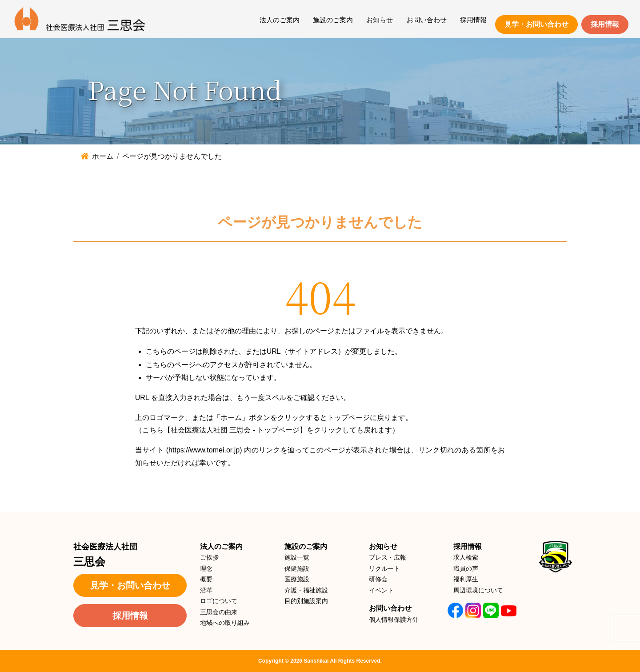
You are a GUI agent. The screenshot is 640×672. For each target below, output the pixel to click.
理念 (206, 568)
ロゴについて (219, 601)
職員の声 (466, 568)
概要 (206, 579)
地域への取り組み (225, 623)
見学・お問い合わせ (536, 24)
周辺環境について (478, 590)
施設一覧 (297, 557)
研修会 (378, 579)
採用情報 (473, 20)
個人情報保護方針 (394, 620)
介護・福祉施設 (306, 590)
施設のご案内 (333, 20)
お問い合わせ (427, 20)
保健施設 (297, 568)
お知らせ (380, 20)
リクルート (384, 568)
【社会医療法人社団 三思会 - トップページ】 (235, 430)
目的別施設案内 (306, 601)
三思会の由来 (219, 612)
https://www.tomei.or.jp (204, 450)
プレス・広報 (388, 557)
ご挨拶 (209, 557)
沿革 (206, 590)
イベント (381, 590)
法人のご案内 (280, 20)
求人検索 (466, 557)
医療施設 (297, 579)
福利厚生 (466, 579)
